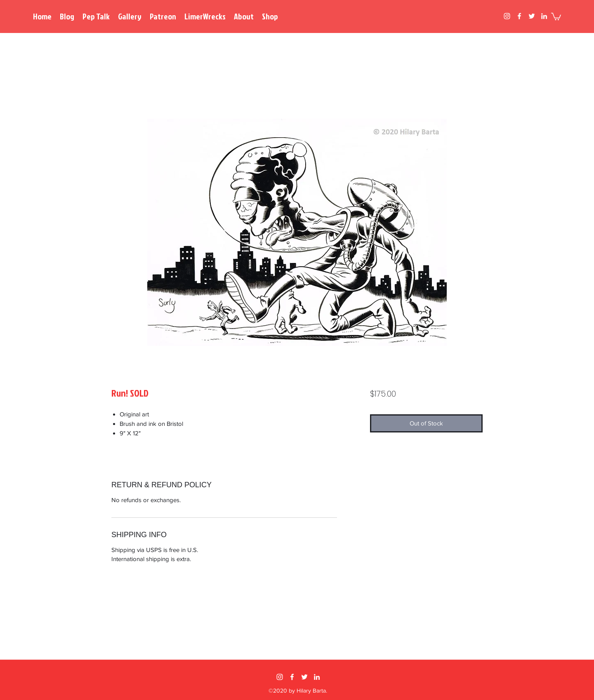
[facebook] (519, 16)
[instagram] (507, 16)
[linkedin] (544, 16)
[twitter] (532, 16)
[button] (556, 16)
